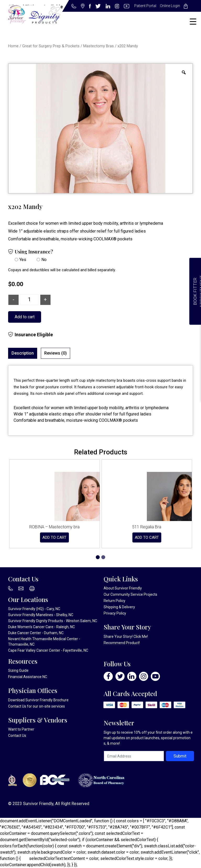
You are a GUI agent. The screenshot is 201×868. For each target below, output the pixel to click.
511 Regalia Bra (147, 527)
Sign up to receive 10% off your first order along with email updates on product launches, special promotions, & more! (148, 738)
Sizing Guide (18, 670)
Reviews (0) (55, 353)
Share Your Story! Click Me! (126, 636)
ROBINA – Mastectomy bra (54, 527)
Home (13, 46)
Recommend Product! (122, 643)
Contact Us (17, 706)
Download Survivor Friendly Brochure (38, 700)
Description (23, 353)
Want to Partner (21, 729)
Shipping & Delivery (119, 607)
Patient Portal (145, 6)
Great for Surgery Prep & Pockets (51, 46)
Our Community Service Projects (130, 594)
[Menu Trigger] (193, 22)
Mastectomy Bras (99, 46)
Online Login (170, 6)
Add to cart (25, 317)
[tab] (23, 353)
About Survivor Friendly (123, 588)
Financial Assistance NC (28, 677)
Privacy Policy (115, 613)
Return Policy (115, 601)
